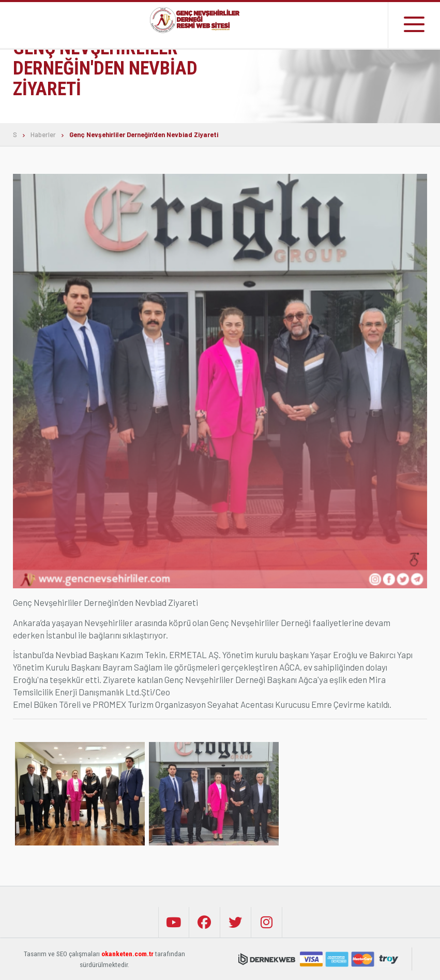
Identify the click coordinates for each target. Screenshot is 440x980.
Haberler (43, 135)
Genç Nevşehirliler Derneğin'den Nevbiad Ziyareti (144, 135)
